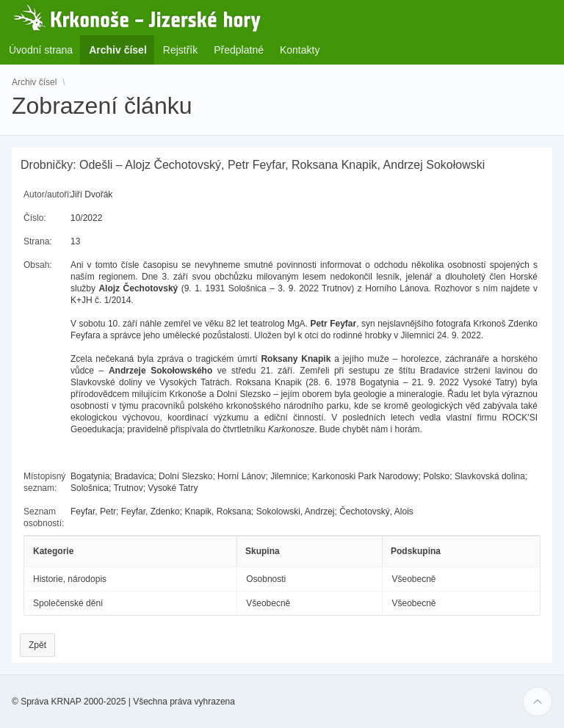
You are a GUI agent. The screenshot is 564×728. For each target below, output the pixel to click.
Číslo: (35, 218)
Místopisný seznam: (44, 482)
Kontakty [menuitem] (300, 50)
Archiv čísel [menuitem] (122, 50)
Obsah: (38, 265)
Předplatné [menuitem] (239, 50)
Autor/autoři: (47, 194)
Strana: (38, 241)
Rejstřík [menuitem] (180, 50)
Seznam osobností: (44, 517)
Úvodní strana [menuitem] (41, 50)
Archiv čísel (34, 82)
